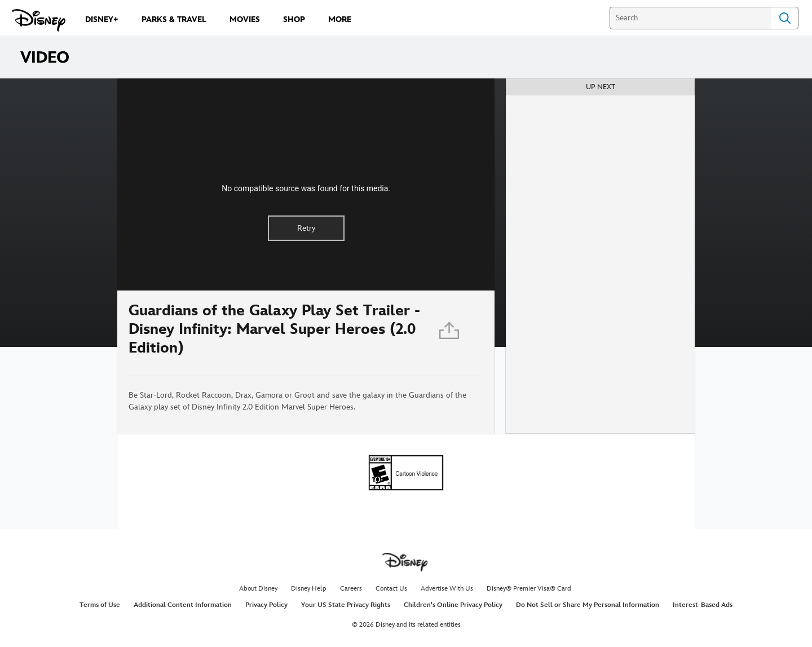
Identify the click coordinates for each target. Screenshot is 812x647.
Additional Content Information (183, 605)
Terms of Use (100, 605)
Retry (306, 228)
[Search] (690, 18)
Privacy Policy (266, 605)
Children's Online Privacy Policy (453, 605)
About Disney (258, 589)
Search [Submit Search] (785, 18)
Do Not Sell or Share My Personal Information (588, 605)
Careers (351, 589)
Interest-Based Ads (703, 605)
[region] (306, 184)
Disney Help (309, 589)
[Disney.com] (39, 20)
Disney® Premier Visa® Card (529, 589)
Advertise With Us (447, 589)
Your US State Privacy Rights (346, 605)
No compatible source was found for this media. (306, 188)
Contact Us (391, 589)
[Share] (450, 333)
